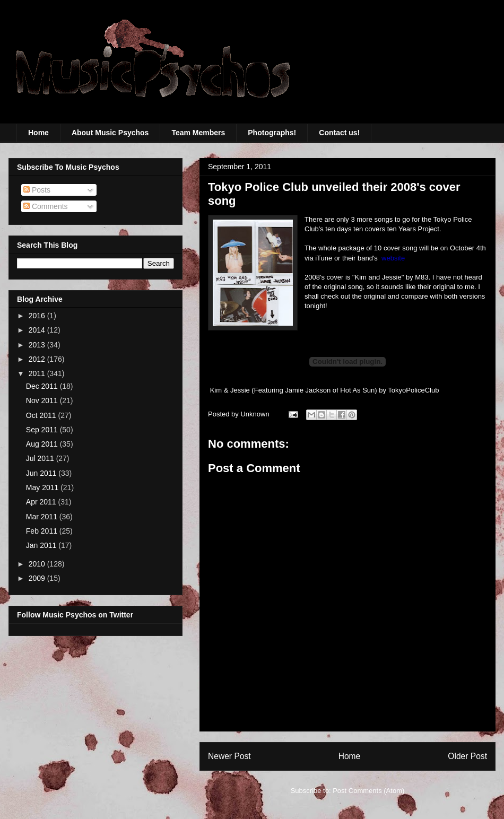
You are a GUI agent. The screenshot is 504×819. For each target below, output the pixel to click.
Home (38, 133)
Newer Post (229, 756)
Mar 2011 (43, 517)
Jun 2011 (42, 473)
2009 (38, 578)
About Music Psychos (110, 133)
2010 (38, 564)
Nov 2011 (43, 400)
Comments (46, 206)
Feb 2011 (43, 531)
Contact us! (339, 133)
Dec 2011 (43, 386)
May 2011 (43, 487)
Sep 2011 (43, 430)
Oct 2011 (42, 415)
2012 (38, 359)
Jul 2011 (41, 458)
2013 (38, 345)
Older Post (467, 756)
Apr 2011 (42, 502)
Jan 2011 (42, 545)
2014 (38, 330)
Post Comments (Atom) (368, 791)
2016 (38, 316)
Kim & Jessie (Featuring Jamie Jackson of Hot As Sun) (294, 390)
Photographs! (272, 133)
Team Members (198, 133)
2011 (38, 373)
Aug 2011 (43, 444)
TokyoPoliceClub (413, 390)
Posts (37, 190)
